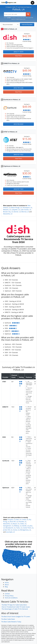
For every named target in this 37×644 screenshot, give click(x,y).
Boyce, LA (16, 524)
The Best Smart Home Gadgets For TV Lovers (16, 617)
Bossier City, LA (8, 212)
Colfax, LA (23, 524)
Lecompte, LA (10, 532)
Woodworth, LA (10, 528)
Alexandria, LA (8, 214)
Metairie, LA (7, 210)
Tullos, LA (19, 528)
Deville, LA (25, 526)
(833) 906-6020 (18, 124)
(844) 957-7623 (18, 189)
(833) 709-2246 (18, 88)
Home (7, 583)
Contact (7, 594)
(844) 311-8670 (18, 52)
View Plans (18, 56)
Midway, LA (18, 526)
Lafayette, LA (16, 210)
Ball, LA (19, 520)
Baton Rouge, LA (16, 208)
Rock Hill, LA (14, 522)
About (7, 585)
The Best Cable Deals (8, 619)
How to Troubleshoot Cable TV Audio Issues (16, 607)
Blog (6, 587)
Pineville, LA (22, 522)
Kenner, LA (17, 212)
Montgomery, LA (26, 530)
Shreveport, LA (27, 208)
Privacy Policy (9, 596)
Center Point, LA (28, 528)
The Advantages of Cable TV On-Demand (15, 609)
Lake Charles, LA (26, 210)
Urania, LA (16, 530)
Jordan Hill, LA (8, 530)
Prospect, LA (12, 520)
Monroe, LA (25, 212)
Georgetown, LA (8, 526)
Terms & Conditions (11, 598)
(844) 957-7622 (18, 155)
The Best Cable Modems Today (11, 622)
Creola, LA (25, 520)
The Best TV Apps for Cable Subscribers (14, 605)
